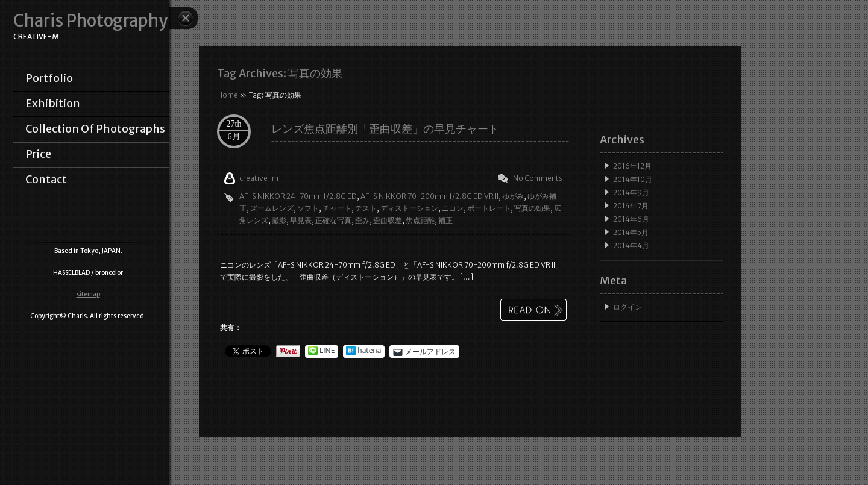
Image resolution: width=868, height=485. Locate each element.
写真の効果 (532, 208)
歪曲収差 (388, 220)
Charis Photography (90, 21)
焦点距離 (420, 220)
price (38, 154)
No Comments (538, 178)
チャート (337, 208)
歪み (362, 220)
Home (228, 95)
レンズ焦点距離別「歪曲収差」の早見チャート (385, 129)
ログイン (627, 307)
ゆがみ (513, 196)
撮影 (279, 220)
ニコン (453, 208)
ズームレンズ (272, 208)
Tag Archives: (280, 73)
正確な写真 (333, 220)
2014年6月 (631, 219)
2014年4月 (631, 246)
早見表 (301, 220)
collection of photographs (95, 129)
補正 (445, 220)
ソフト (308, 208)
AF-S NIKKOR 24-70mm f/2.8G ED (298, 196)
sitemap (88, 294)
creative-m (259, 178)
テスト (366, 208)
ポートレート (489, 208)
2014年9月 (631, 192)
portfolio (49, 78)
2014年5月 (631, 232)
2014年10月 (633, 179)
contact (46, 180)
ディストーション (409, 208)
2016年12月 (632, 166)
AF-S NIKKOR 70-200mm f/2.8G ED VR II (429, 196)
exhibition (53, 104)
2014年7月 (631, 206)
